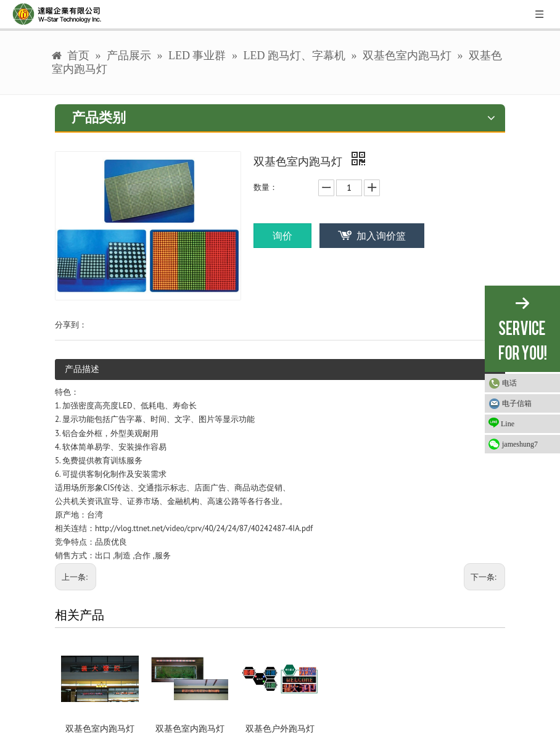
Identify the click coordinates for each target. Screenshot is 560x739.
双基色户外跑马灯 (280, 729)
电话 (509, 383)
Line (501, 423)
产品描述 (82, 369)
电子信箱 (517, 403)
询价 (282, 236)
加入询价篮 (381, 236)
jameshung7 (520, 444)
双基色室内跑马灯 (100, 729)
